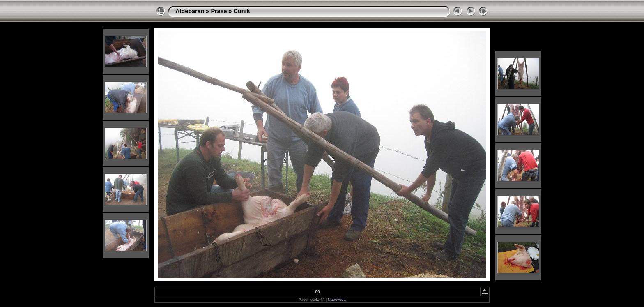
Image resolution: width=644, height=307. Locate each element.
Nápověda (337, 299)
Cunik (242, 11)
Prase (219, 11)
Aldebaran (190, 11)
